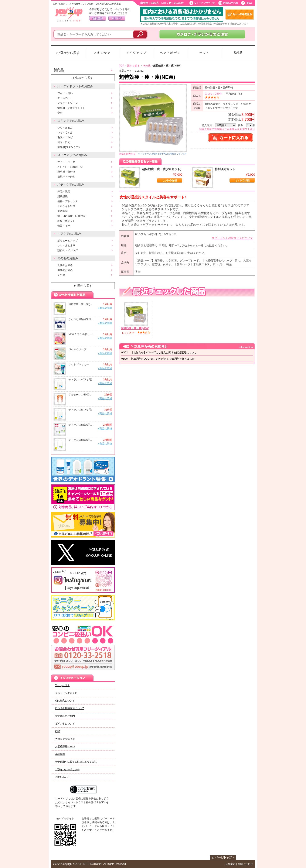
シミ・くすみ (65, 133)
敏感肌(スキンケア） (69, 147)
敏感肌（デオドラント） (71, 108)
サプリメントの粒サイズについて (232, 238)
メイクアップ (136, 53)
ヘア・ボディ (170, 53)
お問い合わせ (62, 777)
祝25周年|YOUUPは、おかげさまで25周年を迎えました (163, 359)
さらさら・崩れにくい (70, 167)
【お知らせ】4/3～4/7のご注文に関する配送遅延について (164, 353)
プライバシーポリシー (67, 769)
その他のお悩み (68, 258)
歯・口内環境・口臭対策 (71, 216)
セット (204, 53)
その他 (61, 275)
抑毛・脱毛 (64, 192)
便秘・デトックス (68, 201)
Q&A (58, 731)
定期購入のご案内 (65, 716)
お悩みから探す (68, 53)
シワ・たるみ (65, 128)
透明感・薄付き (66, 172)
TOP (122, 66)
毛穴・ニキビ (65, 137)
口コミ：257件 (213, 94)
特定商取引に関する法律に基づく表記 (76, 762)
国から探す (83, 286)
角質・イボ (64, 226)
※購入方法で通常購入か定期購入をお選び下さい (227, 129)
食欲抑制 (62, 211)
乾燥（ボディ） (66, 221)
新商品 (59, 70)
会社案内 (60, 754)
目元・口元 (64, 142)
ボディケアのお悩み (71, 185)
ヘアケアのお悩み (69, 234)
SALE (238, 53)
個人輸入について (65, 701)
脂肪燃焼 (62, 196)
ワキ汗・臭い (65, 93)
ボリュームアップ (68, 241)
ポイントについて (65, 724)
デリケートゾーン (68, 103)
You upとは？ (62, 685)
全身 (60, 113)
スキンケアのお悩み (71, 121)
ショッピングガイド (66, 693)
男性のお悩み (65, 270)
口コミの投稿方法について (70, 708)
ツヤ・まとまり (66, 246)
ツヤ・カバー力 (66, 162)
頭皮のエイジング (68, 250)
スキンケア (102, 53)
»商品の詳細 (105, 308)
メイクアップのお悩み (72, 155)
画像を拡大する (127, 154)
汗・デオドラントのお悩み (75, 86)
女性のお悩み (65, 265)
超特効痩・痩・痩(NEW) (135, 328)
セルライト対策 (66, 206)
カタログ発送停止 (65, 739)
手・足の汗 (64, 98)
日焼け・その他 (66, 177)
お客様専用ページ (65, 747)
